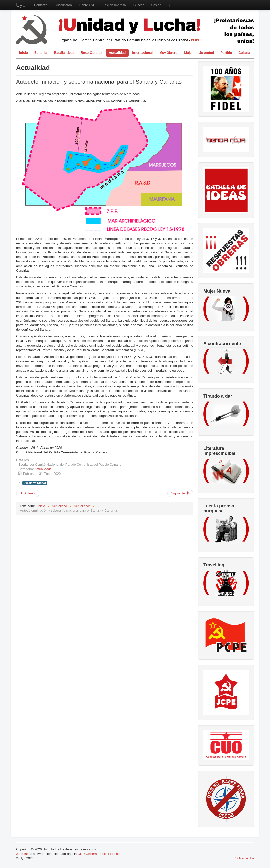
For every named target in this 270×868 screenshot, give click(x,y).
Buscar (139, 5)
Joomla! (22, 854)
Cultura (244, 53)
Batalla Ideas (64, 53)
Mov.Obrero (168, 53)
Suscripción (63, 5)
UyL (21, 5)
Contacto (41, 5)
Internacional (142, 53)
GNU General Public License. (99, 854)
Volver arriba (245, 858)
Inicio (24, 53)
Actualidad (117, 53)
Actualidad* (43, 469)
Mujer (188, 53)
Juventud (207, 53)
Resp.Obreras (91, 53)
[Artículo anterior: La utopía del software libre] (28, 493)
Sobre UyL (87, 5)
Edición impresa (114, 5)
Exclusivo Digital (35, 483)
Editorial (41, 53)
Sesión (156, 5)
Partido (226, 53)
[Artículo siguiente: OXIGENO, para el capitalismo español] (180, 493)
